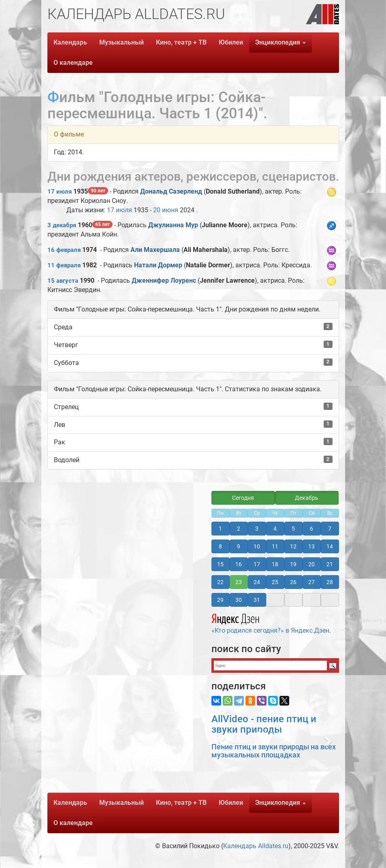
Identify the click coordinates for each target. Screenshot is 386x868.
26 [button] (293, 582)
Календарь (70, 42)
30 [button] (239, 600)
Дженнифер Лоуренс (164, 280)
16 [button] (239, 564)
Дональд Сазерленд (171, 191)
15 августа (63, 281)
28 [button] (330, 582)
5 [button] (293, 529)
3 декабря (62, 225)
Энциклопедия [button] (280, 42)
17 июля (60, 192)
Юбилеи (231, 42)
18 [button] (275, 564)
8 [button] (220, 546)
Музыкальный (122, 42)
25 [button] (275, 582)
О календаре (73, 63)
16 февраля (64, 250)
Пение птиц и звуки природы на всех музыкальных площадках (274, 751)
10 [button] (257, 546)
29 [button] (220, 600)
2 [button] (239, 529)
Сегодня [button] (243, 498)
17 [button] (257, 564)
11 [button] (275, 546)
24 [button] (257, 582)
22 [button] (220, 582)
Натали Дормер (158, 265)
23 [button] (239, 582)
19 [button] (293, 564)
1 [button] (220, 529)
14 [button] (330, 546)
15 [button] (220, 564)
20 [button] (311, 564)
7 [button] (330, 529)
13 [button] (311, 546)
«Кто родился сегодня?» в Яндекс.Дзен (270, 623)
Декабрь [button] (307, 498)
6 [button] (311, 529)
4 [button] (275, 529)
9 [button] (239, 546)
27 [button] (311, 582)
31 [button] (257, 600)
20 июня (166, 210)
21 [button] (330, 564)
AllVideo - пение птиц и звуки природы (264, 724)
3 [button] (257, 529)
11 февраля (64, 265)
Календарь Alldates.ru (256, 846)
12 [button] (293, 546)
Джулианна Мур (173, 225)
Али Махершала (155, 250)
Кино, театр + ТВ (181, 42)
